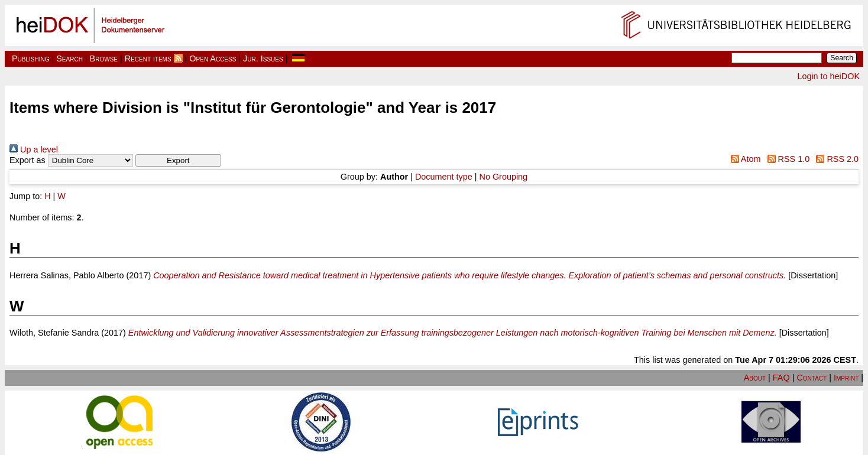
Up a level (34, 149)
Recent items (148, 58)
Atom (743, 159)
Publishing (31, 58)
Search (69, 58)
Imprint (846, 378)
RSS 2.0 (835, 159)
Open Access (213, 58)
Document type (444, 177)
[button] (178, 160)
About (755, 378)
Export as (27, 160)
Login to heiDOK (828, 76)
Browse (104, 58)
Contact (812, 378)
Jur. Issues (263, 58)
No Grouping (504, 177)
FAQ (781, 378)
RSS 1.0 (786, 159)
